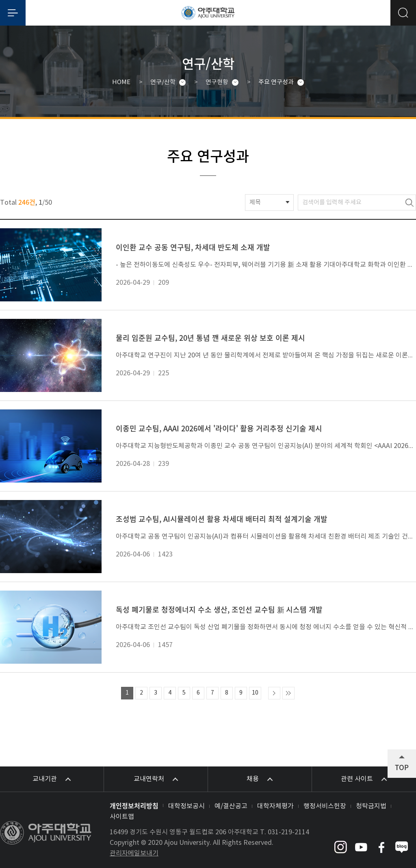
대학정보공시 (186, 806)
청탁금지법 (371, 806)
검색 (409, 202)
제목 (255, 202)
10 (255, 693)
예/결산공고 (231, 806)
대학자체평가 (275, 806)
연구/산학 (163, 82)
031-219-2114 (288, 832)
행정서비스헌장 (325, 806)
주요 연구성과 (276, 82)
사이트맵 (122, 817)
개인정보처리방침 (134, 805)
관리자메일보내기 (134, 853)
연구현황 (217, 82)
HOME (121, 82)
